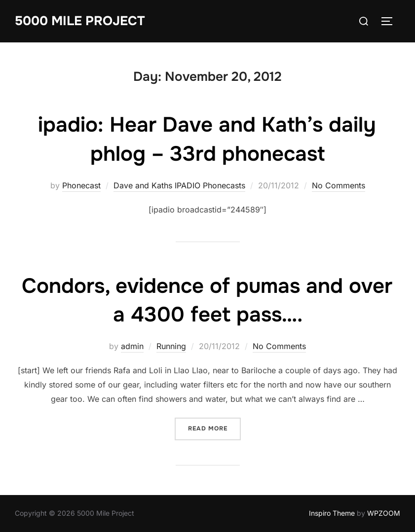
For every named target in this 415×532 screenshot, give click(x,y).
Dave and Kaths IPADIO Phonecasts (179, 185)
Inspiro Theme (332, 513)
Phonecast (81, 185)
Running (171, 346)
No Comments (339, 185)
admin (132, 346)
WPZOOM (384, 513)
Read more (214, 428)
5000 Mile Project (80, 21)
